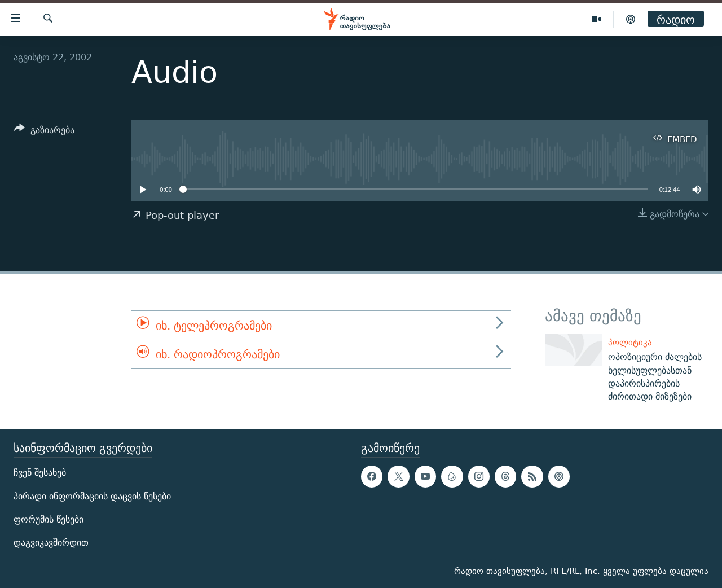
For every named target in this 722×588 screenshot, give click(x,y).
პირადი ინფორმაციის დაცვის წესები (92, 496)
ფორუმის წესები (49, 519)
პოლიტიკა (630, 342)
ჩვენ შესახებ (40, 473)
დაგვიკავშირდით (51, 543)
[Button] (44, 132)
